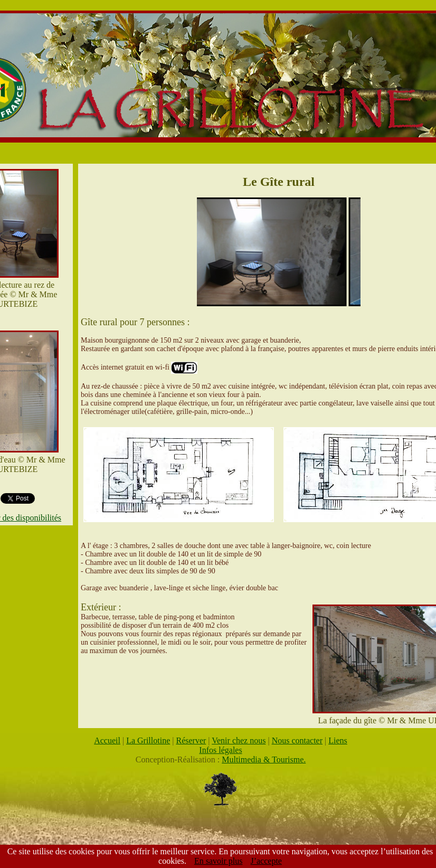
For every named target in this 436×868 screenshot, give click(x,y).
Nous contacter (297, 740)
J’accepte (266, 861)
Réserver (191, 740)
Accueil (107, 740)
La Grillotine (148, 740)
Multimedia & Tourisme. (264, 759)
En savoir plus (219, 861)
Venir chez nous (239, 740)
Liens (338, 740)
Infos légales (220, 750)
